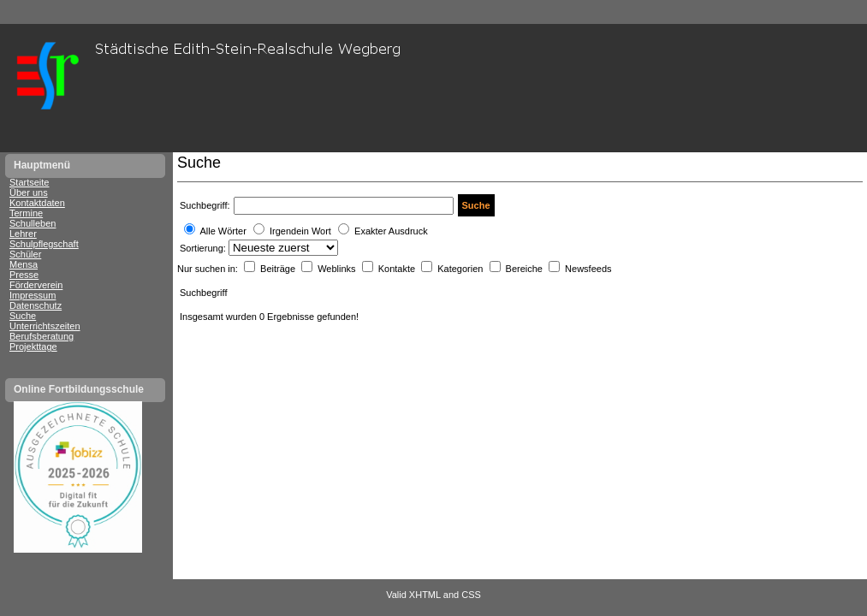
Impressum (33, 295)
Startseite (29, 182)
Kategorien (461, 269)
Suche (23, 316)
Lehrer (23, 234)
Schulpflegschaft (44, 244)
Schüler (25, 254)
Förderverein (36, 285)
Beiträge (279, 269)
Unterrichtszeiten (45, 326)
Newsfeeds (588, 269)
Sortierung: (204, 248)
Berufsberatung (42, 336)
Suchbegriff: (205, 205)
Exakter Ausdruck (391, 231)
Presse (24, 275)
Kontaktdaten (37, 203)
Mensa (24, 264)
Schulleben (33, 223)
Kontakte (398, 269)
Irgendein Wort (300, 231)
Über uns (29, 192)
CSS (471, 595)
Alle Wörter (223, 231)
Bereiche (526, 269)
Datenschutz (36, 305)
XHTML (425, 595)
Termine (26, 213)
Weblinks (338, 269)
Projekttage (33, 346)
